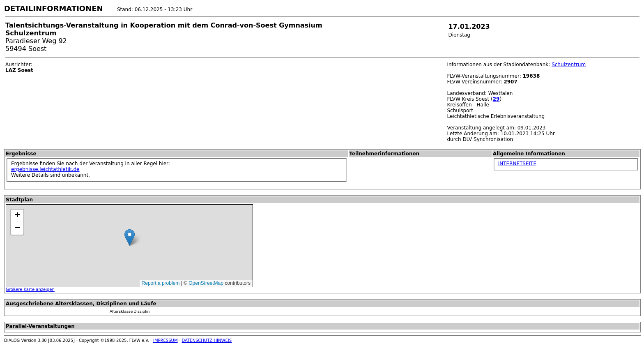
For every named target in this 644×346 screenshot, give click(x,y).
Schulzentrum (569, 65)
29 (496, 99)
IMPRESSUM (166, 340)
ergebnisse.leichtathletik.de (45, 169)
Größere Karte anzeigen (30, 289)
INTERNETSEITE (517, 164)
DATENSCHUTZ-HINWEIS (207, 340)
